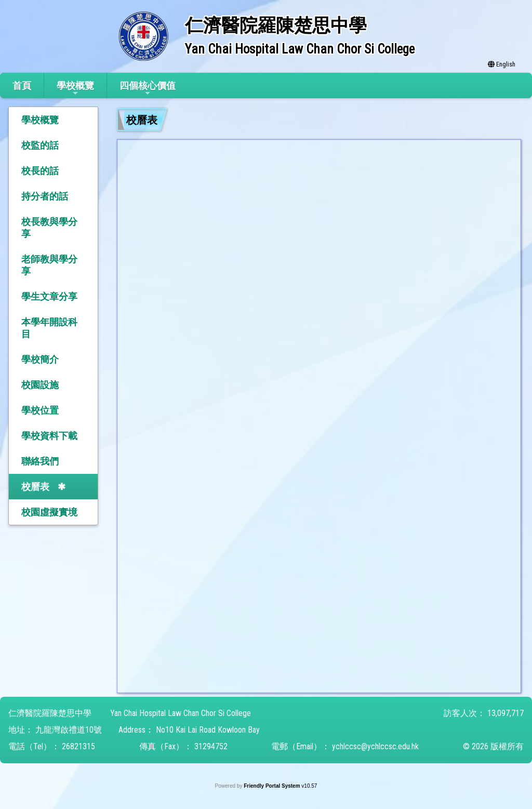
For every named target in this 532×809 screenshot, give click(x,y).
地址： (21, 730)
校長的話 (40, 171)
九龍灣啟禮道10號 (69, 730)
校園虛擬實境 (49, 512)
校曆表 (35, 487)
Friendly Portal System (272, 786)
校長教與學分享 (49, 228)
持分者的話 (45, 196)
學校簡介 (40, 359)
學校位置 (40, 410)
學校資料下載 (49, 436)
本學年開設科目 (49, 328)
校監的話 (40, 145)
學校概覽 (75, 89)
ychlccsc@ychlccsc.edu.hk (375, 746)
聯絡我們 (40, 461)
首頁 (22, 85)
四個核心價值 (148, 89)
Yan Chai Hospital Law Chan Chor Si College (181, 713)
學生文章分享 (49, 296)
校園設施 (40, 385)
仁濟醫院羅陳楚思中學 (50, 713)
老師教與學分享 (49, 265)
